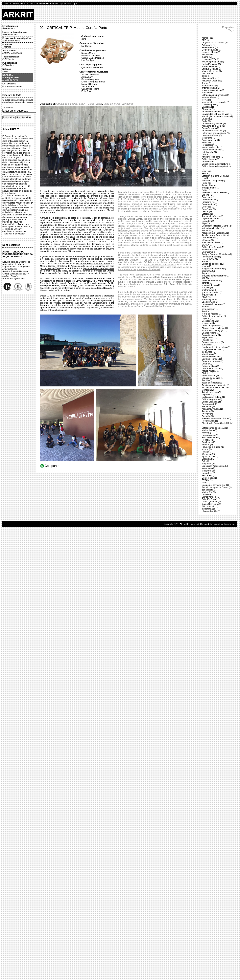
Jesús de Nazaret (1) (212, 383)
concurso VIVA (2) (210, 59)
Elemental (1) (208, 406)
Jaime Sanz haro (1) (212, 250)
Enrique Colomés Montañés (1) (217, 254)
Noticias (7, 70)
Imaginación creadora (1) (214, 269)
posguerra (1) (208, 323)
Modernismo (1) (209, 430)
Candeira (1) (208, 107)
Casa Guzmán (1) (210, 128)
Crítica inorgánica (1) (212, 399)
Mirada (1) (207, 449)
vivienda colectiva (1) (212, 357)
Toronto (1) (207, 283)
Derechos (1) (208, 207)
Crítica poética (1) (210, 366)
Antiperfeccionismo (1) (213, 157)
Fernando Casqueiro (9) (213, 181)
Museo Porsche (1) (211, 66)
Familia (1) (207, 380)
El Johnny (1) (208, 109)
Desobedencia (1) (210, 321)
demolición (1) (209, 345)
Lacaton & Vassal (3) (212, 135)
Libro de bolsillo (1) (211, 511)
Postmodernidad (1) (211, 257)
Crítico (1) (206, 190)
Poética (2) (207, 311)
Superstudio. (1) (209, 338)
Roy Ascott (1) (209, 273)
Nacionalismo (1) (210, 435)
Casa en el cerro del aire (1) (215, 485)
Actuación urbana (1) (212, 81)
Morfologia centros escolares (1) (217, 116)
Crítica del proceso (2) (212, 326)
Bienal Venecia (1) (211, 497)
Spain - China (87, 104)
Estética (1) (207, 214)
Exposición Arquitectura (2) (215, 466)
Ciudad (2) (207, 119)
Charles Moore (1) (211, 333)
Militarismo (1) (209, 138)
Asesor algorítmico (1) (212, 216)
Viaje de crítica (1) (210, 78)
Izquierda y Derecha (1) (213, 219)
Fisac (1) (206, 483)
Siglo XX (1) (208, 223)
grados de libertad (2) (212, 292)
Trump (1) (206, 83)
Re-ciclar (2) (208, 440)
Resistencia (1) (209, 54)
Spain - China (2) (210, 456)
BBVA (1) (206, 297)
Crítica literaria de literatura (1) (216, 164)
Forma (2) (206, 261)
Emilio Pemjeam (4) (211, 64)
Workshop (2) (208, 454)
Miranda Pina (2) (210, 85)
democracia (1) (209, 93)
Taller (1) (206, 76)
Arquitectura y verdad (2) (214, 123)
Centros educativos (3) (213, 342)
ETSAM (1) (207, 480)
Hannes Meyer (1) (210, 97)
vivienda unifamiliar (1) (213, 228)
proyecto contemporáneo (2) (215, 276)
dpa (62, 4)
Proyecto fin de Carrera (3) (215, 43)
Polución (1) (208, 461)
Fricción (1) (207, 340)
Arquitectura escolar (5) (213, 112)
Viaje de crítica (112, 104)
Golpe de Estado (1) (211, 50)
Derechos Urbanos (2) (212, 361)
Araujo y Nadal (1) (211, 371)
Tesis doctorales (11, 58)
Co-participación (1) (211, 335)
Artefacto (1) (208, 411)
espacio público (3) (211, 52)
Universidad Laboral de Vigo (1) (217, 114)
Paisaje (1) (207, 452)
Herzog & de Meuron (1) (213, 304)
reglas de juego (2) (211, 285)
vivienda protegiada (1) (213, 62)
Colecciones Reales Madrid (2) (217, 226)
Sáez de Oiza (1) (210, 302)
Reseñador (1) (209, 209)
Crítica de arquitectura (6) (214, 316)
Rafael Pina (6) (209, 185)
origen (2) (206, 266)
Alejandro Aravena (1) (212, 409)
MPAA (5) (206, 100)
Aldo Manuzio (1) (210, 506)
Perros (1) (207, 173)
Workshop (128, 104)
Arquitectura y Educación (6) (216, 235)
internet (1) (207, 307)
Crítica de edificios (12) (213, 264)
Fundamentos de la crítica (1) (216, 347)
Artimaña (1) (208, 416)
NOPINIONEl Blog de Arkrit (11, 77)
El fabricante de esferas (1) (215, 428)
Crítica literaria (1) (210, 159)
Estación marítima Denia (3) (215, 176)
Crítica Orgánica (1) (211, 402)
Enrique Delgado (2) (211, 69)
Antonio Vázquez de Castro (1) (217, 487)
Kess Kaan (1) (209, 475)
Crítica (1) (206, 154)
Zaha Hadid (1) (209, 490)
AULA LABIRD (12, 52)
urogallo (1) (207, 288)
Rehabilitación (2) (210, 376)
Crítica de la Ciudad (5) (213, 247)
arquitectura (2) (209, 295)
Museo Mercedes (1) (212, 71)
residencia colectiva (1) (213, 90)
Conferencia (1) (209, 478)
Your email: (8, 108)
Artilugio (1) (207, 414)
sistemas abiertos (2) (212, 280)
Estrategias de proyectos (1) (215, 95)
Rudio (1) (206, 121)
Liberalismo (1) (209, 252)
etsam (68, 4)
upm (75, 4)
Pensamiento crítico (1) (213, 150)
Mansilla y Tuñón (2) (212, 299)
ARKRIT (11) (208, 38)
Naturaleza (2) (209, 473)
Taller (99, 104)
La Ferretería (13, 85)
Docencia (7, 46)
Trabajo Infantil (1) (211, 188)
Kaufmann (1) (208, 468)
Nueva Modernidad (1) (213, 147)
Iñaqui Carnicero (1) (211, 504)
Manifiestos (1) (209, 354)
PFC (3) (206, 40)
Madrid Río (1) (209, 492)
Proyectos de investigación (16, 39)
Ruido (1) (206, 183)
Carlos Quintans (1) (211, 502)
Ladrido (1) (207, 178)
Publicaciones (10, 64)
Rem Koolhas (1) (210, 238)
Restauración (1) (210, 421)
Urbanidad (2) (208, 459)
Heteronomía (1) (210, 47)
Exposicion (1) (209, 395)
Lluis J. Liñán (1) (210, 259)
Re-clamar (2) (208, 442)
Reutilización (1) (210, 145)
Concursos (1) (209, 197)
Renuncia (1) (208, 142)
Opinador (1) (208, 221)
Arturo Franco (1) (210, 162)
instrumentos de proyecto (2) (216, 102)
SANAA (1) (207, 245)
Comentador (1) (209, 204)
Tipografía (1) (208, 509)
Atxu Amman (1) (210, 74)
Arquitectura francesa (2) (214, 131)
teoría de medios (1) (211, 314)
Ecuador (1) (207, 230)
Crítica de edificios (67, 104)
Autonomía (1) (209, 45)
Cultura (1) (207, 364)
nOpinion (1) (208, 240)
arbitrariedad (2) (209, 290)
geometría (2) (208, 271)
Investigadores (10, 27)
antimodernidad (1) (211, 88)
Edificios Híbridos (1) (212, 359)
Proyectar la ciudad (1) (213, 447)
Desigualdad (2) (209, 404)
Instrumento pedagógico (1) (215, 330)
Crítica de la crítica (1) (212, 368)
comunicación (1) (210, 309)
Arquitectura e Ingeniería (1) (215, 233)
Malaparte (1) (208, 471)
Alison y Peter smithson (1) (215, 328)
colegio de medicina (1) (213, 349)
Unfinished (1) (208, 494)
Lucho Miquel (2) (210, 104)
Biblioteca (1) (208, 373)
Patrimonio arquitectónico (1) (216, 133)
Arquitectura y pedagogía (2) (216, 385)
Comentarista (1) (210, 200)
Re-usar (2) (207, 445)
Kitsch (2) (206, 433)
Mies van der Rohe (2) (213, 242)
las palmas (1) (209, 352)
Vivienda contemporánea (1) (215, 192)
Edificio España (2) (211, 437)
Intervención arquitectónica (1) (216, 418)
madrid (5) (207, 57)
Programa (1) (208, 202)
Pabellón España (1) (212, 499)
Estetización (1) (209, 152)
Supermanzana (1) (211, 140)
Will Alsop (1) (208, 278)
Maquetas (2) (208, 464)
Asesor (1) (207, 211)
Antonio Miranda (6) (211, 392)
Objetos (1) (207, 318)
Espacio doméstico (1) (213, 378)
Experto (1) (207, 195)
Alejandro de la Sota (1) (213, 126)
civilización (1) (209, 171)
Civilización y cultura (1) (213, 397)
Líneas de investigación (15, 33)
